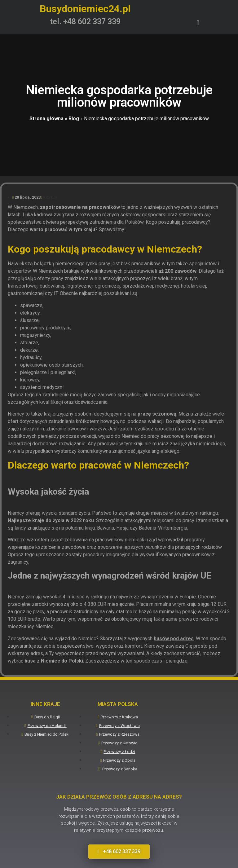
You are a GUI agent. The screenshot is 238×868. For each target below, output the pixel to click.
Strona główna (46, 119)
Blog (74, 119)
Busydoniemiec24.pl (85, 9)
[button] (198, 23)
